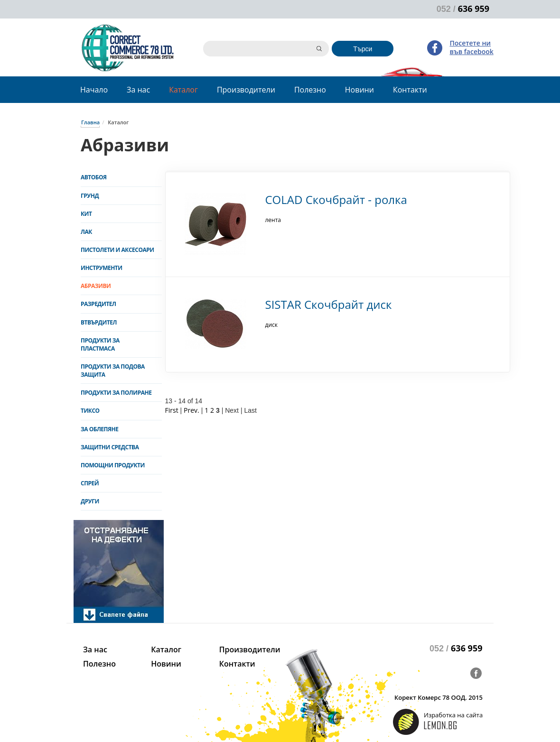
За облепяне (99, 429)
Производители (246, 90)
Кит (86, 214)
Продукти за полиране (116, 393)
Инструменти (102, 268)
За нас (138, 90)
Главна (90, 122)
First (172, 410)
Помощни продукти (113, 465)
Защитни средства (110, 447)
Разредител (98, 304)
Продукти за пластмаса (100, 344)
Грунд (90, 196)
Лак (86, 232)
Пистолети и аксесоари (117, 250)
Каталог (183, 90)
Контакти (410, 90)
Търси (363, 49)
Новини (359, 90)
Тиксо (90, 411)
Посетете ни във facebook (471, 47)
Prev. (191, 410)
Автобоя (94, 177)
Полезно (310, 90)
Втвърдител (99, 322)
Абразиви (96, 286)
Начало (94, 90)
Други (90, 501)
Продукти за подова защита (113, 371)
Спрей (90, 483)
